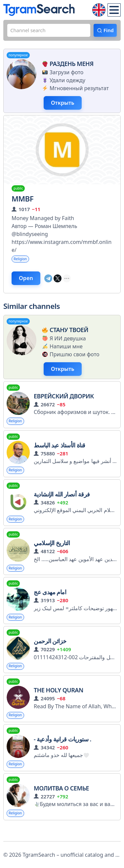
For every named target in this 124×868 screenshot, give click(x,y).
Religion (21, 262)
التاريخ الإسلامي (52, 551)
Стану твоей (64, 334)
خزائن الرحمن (50, 651)
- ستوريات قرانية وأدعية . (62, 751)
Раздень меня (67, 65)
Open (27, 282)
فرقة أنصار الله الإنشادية (62, 501)
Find (108, 31)
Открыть (64, 104)
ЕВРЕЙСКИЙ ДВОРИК (64, 402)
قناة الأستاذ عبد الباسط (60, 451)
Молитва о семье (61, 801)
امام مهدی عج (50, 601)
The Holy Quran (59, 701)
